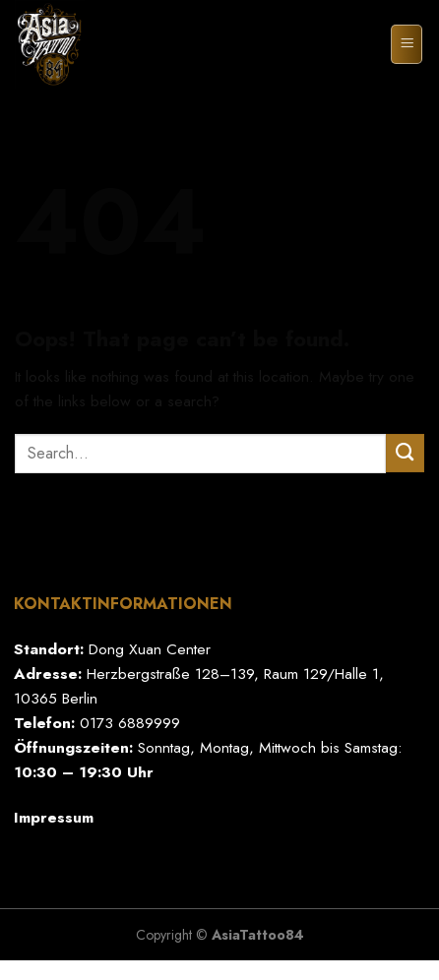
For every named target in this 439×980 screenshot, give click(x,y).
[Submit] (405, 453)
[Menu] (407, 44)
